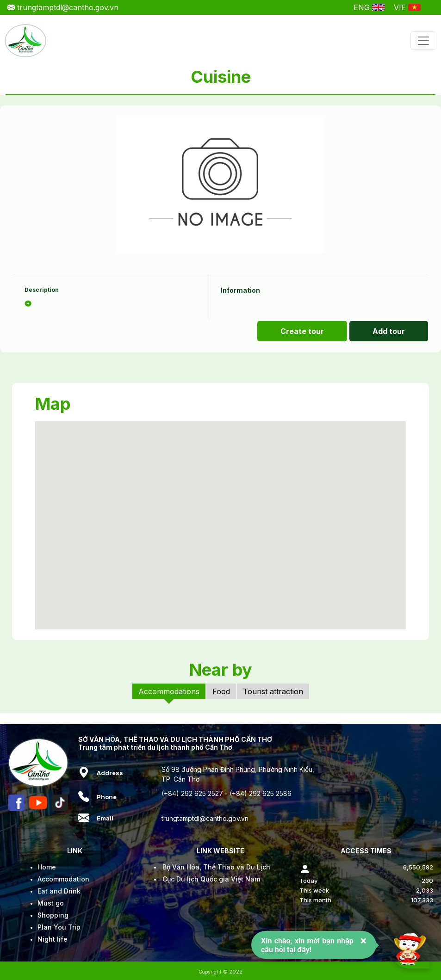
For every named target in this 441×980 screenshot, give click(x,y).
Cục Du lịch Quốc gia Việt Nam (211, 879)
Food (221, 691)
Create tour (302, 331)
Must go (51, 903)
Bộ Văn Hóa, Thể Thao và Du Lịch (216, 867)
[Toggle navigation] (423, 41)
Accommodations (169, 691)
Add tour (389, 331)
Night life (53, 939)
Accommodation (63, 879)
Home (47, 867)
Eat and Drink (59, 891)
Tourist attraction (273, 691)
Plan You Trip (59, 927)
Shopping (53, 915)
